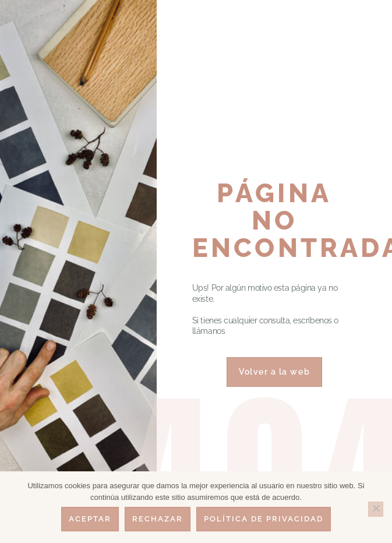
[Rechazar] (376, 509)
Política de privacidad (264, 519)
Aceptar (90, 519)
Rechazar (158, 519)
